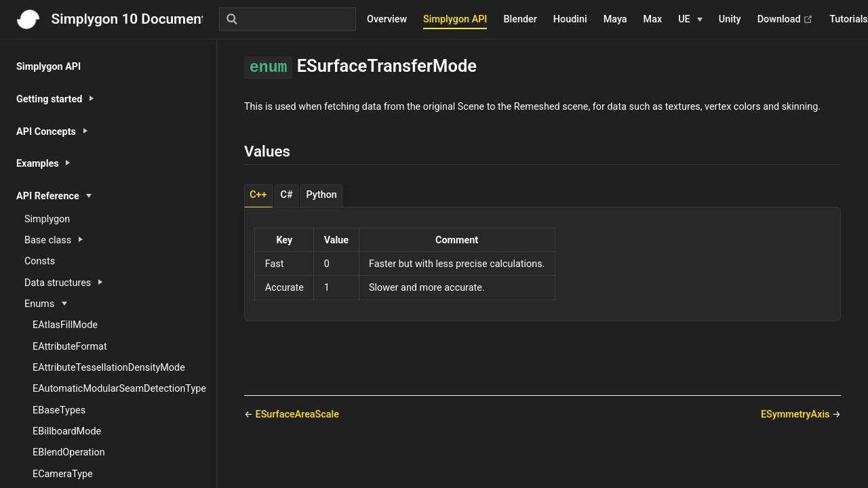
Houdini (570, 19)
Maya (615, 19)
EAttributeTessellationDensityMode (109, 368)
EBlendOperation (69, 452)
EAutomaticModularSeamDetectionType (119, 389)
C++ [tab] (258, 195)
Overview (387, 19)
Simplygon (47, 219)
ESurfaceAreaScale (297, 414)
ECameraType (63, 474)
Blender (520, 19)
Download (786, 20)
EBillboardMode (67, 431)
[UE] (690, 20)
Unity (730, 19)
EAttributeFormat (70, 347)
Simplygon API (455, 19)
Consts (40, 261)
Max (653, 19)
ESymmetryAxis (796, 414)
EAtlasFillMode (65, 325)
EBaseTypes (59, 410)
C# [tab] (287, 195)
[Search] (288, 19)
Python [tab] (322, 195)
